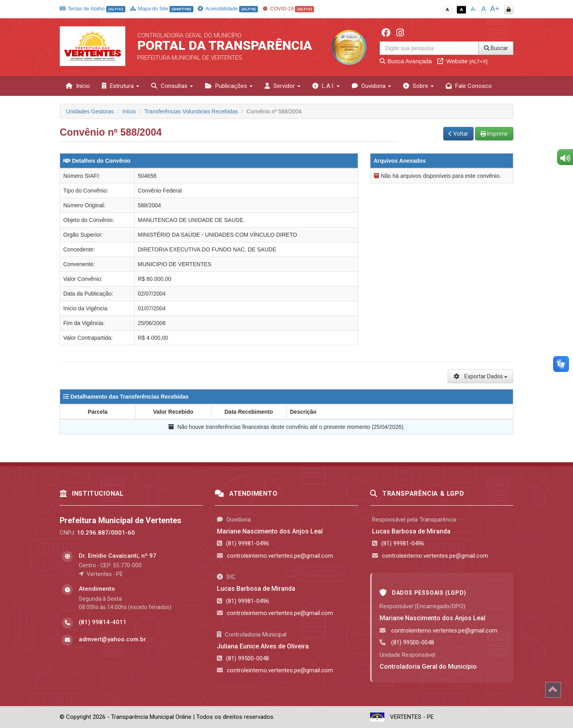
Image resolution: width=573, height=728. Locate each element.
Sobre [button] (418, 86)
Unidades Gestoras (90, 111)
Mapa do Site (162, 9)
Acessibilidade (228, 9)
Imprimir (494, 134)
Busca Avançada (406, 61)
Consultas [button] (172, 86)
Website (462, 61)
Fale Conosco (469, 86)
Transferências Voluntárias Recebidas (191, 111)
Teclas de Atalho (93, 9)
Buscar (496, 48)
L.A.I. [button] (326, 86)
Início (78, 86)
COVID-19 (288, 9)
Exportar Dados (480, 376)
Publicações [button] (229, 86)
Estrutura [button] (121, 86)
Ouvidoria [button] (371, 86)
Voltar (458, 134)
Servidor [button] (283, 86)
